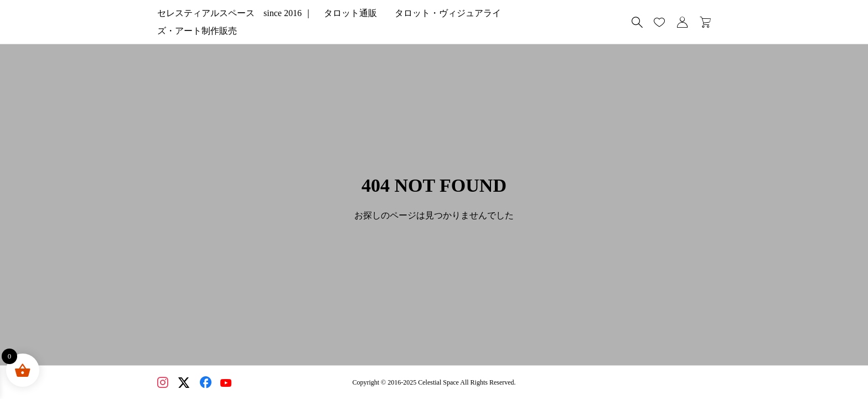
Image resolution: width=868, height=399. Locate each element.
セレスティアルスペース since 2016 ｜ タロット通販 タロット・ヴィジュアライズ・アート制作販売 (369, 22)
